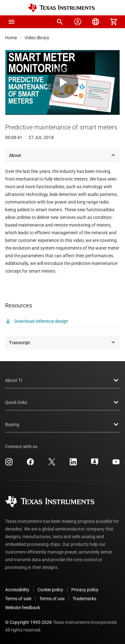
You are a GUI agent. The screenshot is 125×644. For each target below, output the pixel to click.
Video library (37, 38)
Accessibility (17, 590)
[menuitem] (60, 22)
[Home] (61, 8)
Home (11, 38)
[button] (12, 22)
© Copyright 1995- (28, 622)
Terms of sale (18, 599)
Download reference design (37, 321)
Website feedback (23, 608)
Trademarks (84, 599)
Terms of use (52, 599)
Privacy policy (85, 590)
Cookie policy (50, 590)
